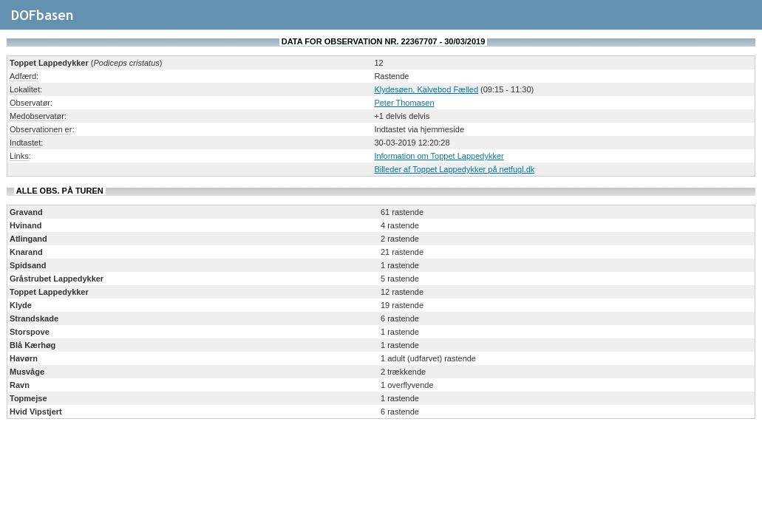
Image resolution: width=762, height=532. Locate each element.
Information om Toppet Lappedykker (439, 156)
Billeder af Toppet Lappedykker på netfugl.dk (454, 169)
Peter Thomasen (404, 103)
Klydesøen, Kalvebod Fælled (426, 89)
